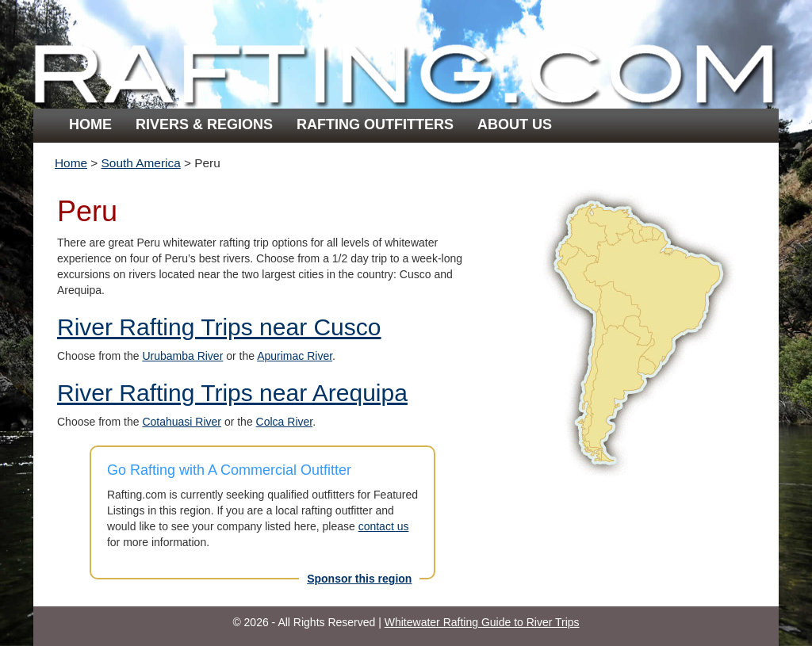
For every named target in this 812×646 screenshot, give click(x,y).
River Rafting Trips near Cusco (219, 327)
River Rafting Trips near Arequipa (232, 393)
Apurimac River (295, 356)
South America (141, 163)
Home (90, 124)
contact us (384, 526)
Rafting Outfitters (375, 124)
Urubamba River (182, 356)
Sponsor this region (359, 579)
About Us (515, 124)
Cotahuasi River (182, 422)
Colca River (285, 422)
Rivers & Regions (204, 124)
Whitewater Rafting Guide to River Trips (482, 622)
